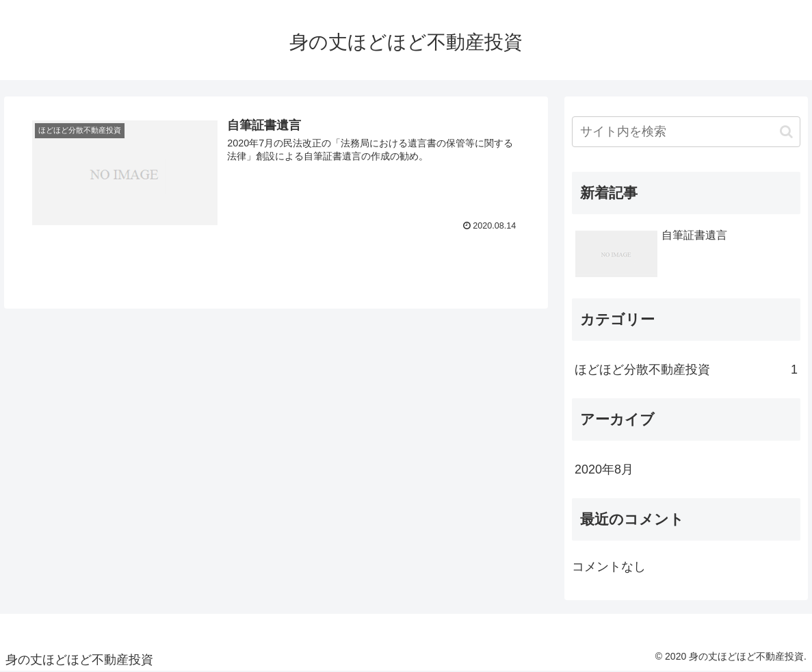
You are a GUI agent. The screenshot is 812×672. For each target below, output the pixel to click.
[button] (786, 132)
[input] (686, 132)
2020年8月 (604, 469)
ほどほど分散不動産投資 (686, 370)
